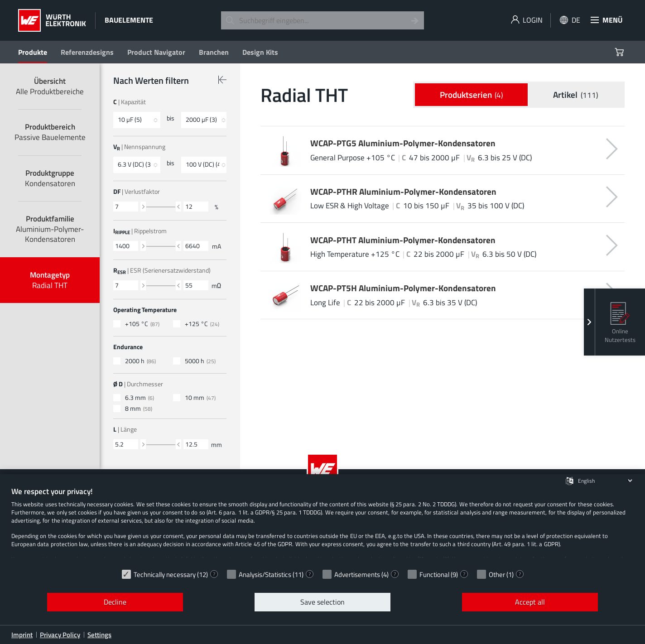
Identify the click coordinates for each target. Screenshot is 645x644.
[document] (322, 525)
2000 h (140, 361)
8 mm (139, 409)
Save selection (322, 602)
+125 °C (202, 324)
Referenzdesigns (87, 52)
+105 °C (142, 324)
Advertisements (357, 574)
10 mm (200, 398)
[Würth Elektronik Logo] (52, 20)
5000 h (200, 361)
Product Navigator (156, 52)
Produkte (33, 52)
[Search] (415, 20)
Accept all (530, 602)
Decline (115, 602)
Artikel (575, 95)
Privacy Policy (60, 635)
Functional (434, 574)
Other (497, 574)
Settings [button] (99, 635)
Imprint (22, 635)
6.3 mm (140, 398)
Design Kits (260, 52)
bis (171, 118)
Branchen (214, 52)
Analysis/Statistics (265, 574)
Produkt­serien (472, 95)
